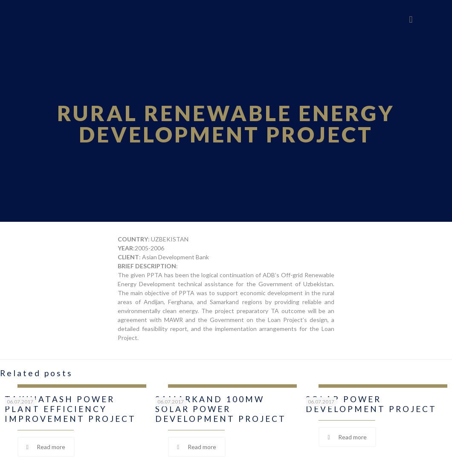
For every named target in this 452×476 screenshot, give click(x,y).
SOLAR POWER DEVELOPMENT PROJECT (371, 404)
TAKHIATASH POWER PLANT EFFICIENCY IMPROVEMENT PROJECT (70, 409)
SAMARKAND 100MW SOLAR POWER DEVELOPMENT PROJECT (221, 409)
